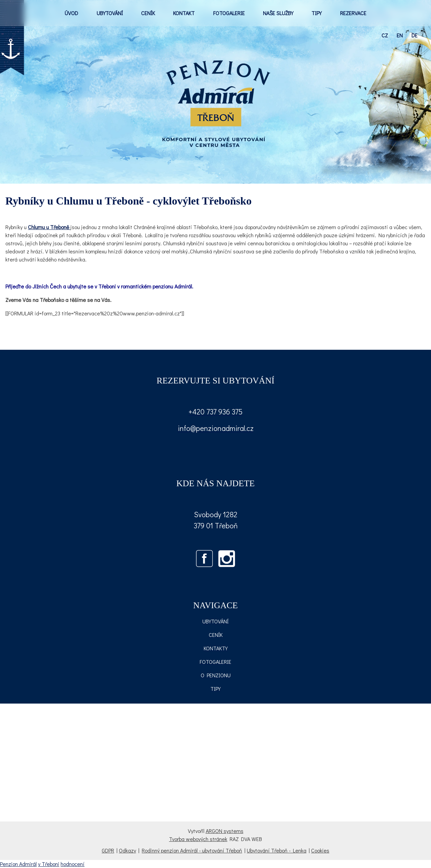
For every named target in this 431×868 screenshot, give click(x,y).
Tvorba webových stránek (198, 839)
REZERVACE (353, 13)
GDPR (108, 850)
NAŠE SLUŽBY (278, 13)
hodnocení (73, 864)
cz (385, 35)
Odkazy (127, 850)
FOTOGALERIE (229, 13)
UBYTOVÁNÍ (110, 13)
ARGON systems (225, 831)
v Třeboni (49, 864)
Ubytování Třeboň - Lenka (277, 850)
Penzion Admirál (18, 864)
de (415, 35)
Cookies (320, 850)
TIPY (317, 13)
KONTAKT (184, 13)
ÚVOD (71, 13)
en (400, 35)
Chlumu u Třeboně (49, 227)
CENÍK (148, 13)
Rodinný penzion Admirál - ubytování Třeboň (192, 850)
